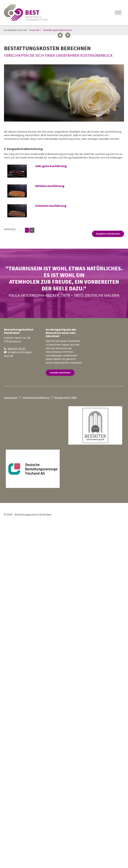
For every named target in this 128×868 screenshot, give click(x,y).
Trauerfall (34, 30)
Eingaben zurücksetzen (108, 234)
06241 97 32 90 (16, 349)
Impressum (11, 398)
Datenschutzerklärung (36, 398)
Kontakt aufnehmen (60, 373)
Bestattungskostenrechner (58, 30)
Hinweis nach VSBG (65, 398)
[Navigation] (118, 13)
